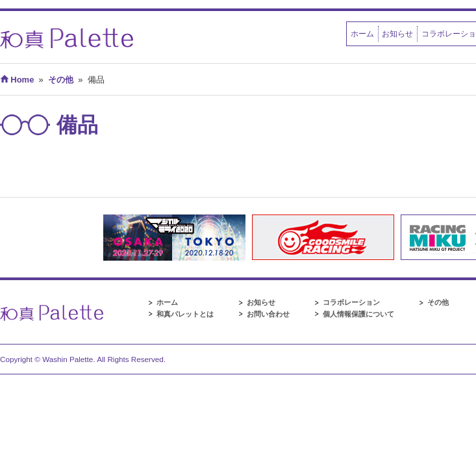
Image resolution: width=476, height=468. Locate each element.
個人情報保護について (358, 314)
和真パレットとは (185, 314)
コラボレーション (351, 302)
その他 (438, 302)
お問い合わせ (268, 314)
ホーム (362, 33)
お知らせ (397, 33)
